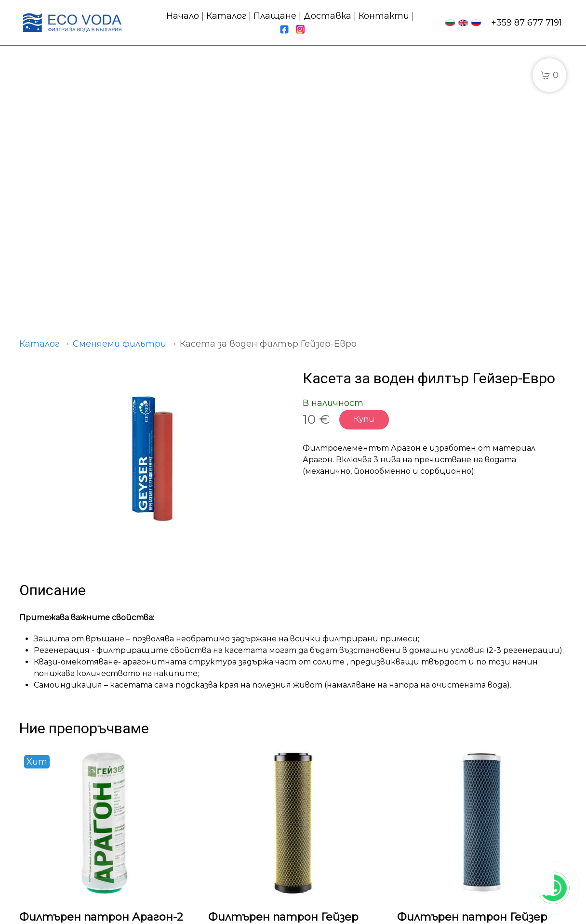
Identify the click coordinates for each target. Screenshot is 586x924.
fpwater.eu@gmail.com (502, 822)
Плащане (275, 16)
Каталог (226, 16)
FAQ (312, 834)
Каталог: (184, 782)
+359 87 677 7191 (526, 23)
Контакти (384, 16)
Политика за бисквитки (360, 912)
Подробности (63, 721)
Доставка (327, 16)
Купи (364, 151)
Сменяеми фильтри (120, 76)
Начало (183, 16)
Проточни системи (210, 795)
